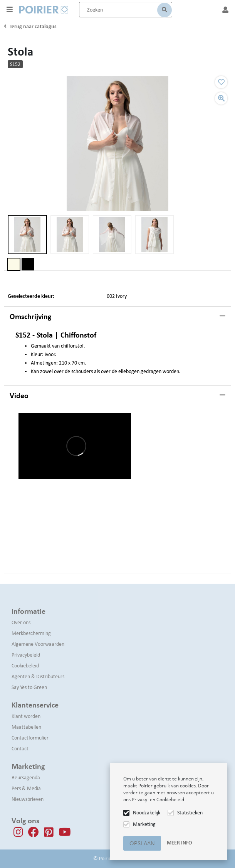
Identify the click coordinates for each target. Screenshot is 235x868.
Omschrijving (30, 316)
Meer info (179, 843)
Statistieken (190, 813)
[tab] (117, 317)
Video (19, 395)
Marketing (144, 824)
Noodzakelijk (147, 813)
